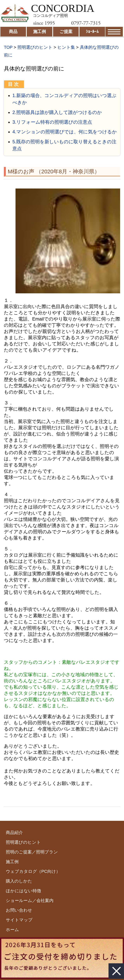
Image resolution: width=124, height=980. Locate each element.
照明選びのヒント (35, 47)
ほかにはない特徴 (23, 891)
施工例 (12, 862)
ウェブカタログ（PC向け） (33, 871)
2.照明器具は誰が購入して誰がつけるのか (57, 112)
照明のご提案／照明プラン (32, 852)
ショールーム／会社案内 (30, 901)
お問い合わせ (19, 910)
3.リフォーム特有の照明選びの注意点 (52, 122)
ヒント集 (66, 47)
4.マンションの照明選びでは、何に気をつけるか (65, 132)
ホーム (12, 930)
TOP (8, 47)
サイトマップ (19, 920)
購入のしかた (19, 881)
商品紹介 (14, 833)
